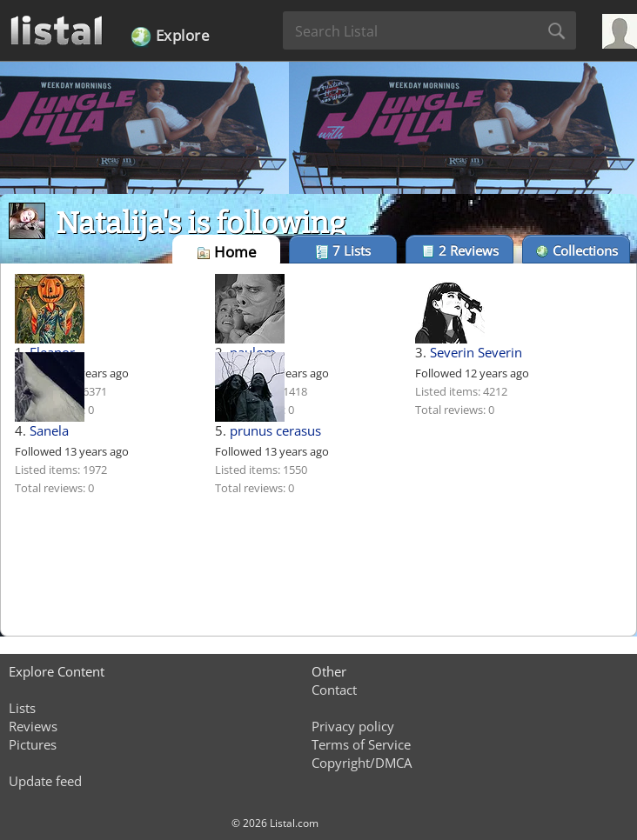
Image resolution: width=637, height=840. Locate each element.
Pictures (33, 744)
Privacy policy (353, 726)
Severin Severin (476, 352)
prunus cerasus (275, 430)
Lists (343, 250)
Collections (577, 250)
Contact (334, 690)
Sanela (49, 430)
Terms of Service (361, 744)
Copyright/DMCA (362, 763)
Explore (170, 37)
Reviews (460, 250)
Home (227, 252)
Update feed (45, 781)
